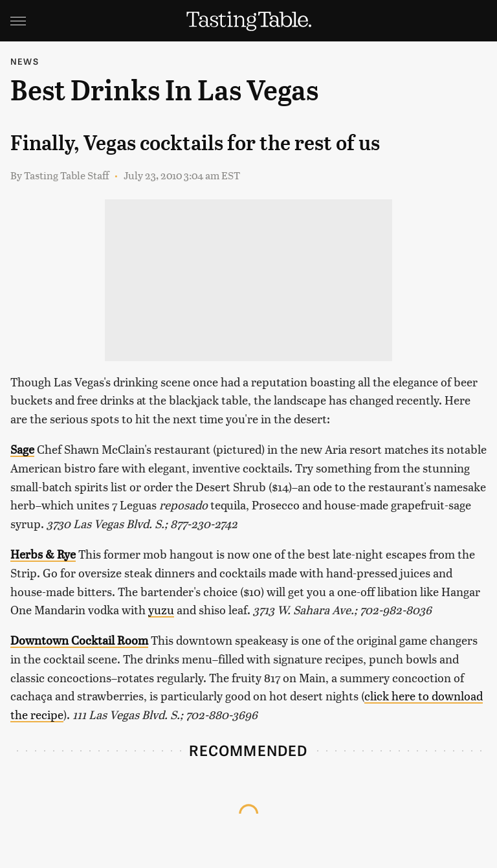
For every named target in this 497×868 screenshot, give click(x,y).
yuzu (161, 609)
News (25, 61)
